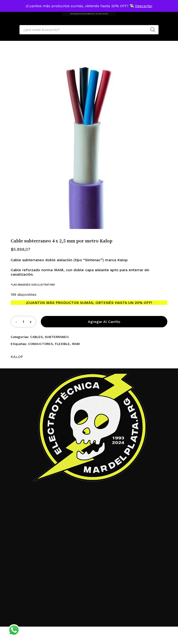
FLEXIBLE (62, 344)
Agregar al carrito (104, 322)
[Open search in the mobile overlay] (89, 30)
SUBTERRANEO (57, 337)
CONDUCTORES (40, 344)
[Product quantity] (23, 322)
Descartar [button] (144, 6)
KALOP (17, 357)
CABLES (36, 337)
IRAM (76, 344)
